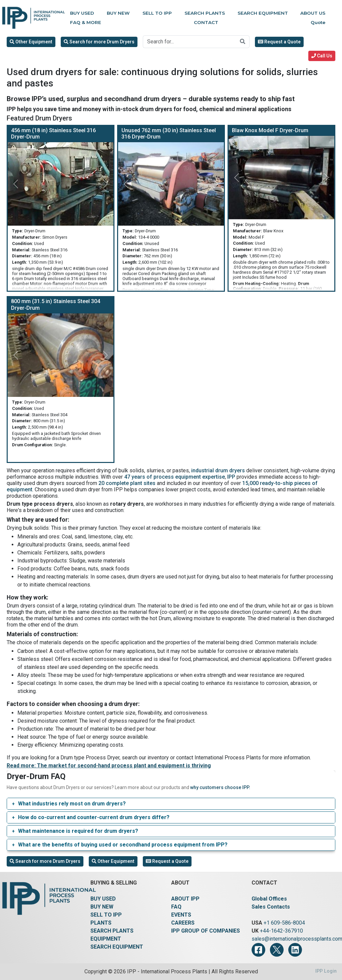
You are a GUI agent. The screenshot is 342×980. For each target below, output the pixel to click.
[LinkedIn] (295, 950)
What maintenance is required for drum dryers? (78, 831)
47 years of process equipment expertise (175, 477)
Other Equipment (31, 42)
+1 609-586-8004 (284, 923)
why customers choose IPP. (220, 787)
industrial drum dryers (218, 470)
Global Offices (269, 899)
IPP (231, 477)
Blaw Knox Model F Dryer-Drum (270, 130)
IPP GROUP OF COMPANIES (206, 931)
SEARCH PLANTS (112, 931)
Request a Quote (279, 42)
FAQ (176, 907)
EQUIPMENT (106, 939)
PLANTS (101, 923)
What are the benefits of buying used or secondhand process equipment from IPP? (123, 845)
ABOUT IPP (185, 899)
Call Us (322, 56)
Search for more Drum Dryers (99, 42)
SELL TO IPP (106, 915)
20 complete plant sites (127, 483)
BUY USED (103, 899)
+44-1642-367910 (281, 931)
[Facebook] (258, 950)
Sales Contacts (271, 907)
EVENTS (181, 915)
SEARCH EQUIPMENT (117, 947)
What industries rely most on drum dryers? (72, 804)
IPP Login (326, 971)
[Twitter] (277, 950)
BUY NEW (102, 907)
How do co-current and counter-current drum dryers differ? (94, 817)
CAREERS (183, 923)
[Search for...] (190, 42)
